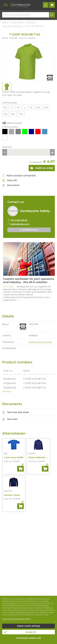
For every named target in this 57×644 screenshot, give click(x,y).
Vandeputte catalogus (40, 342)
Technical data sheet (15, 412)
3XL (46, 107)
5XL (13, 114)
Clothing (31, 22)
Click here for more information (16, 619)
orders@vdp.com (20, 224)
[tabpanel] (7, 87)
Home (5, 22)
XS (5, 107)
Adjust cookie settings (29, 626)
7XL (21, 114)
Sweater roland (12, 495)
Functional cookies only (29, 638)
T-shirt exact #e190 (13, 457)
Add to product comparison (21, 175)
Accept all (31, 632)
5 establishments (29, 230)
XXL (39, 107)
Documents (11, 185)
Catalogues (17, 22)
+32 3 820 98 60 (19, 220)
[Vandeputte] (20, 5)
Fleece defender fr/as (39, 457)
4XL (6, 114)
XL (31, 107)
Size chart (10, 419)
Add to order (42, 169)
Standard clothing (12, 26)
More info (10, 180)
